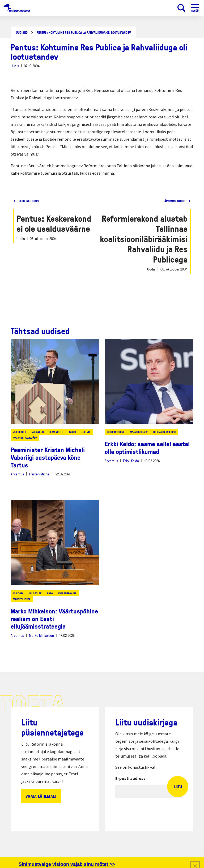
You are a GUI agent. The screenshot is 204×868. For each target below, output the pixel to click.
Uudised (22, 33)
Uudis (15, 66)
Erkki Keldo (131, 461)
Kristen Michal (40, 474)
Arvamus (17, 474)
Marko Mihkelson (41, 635)
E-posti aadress (130, 778)
